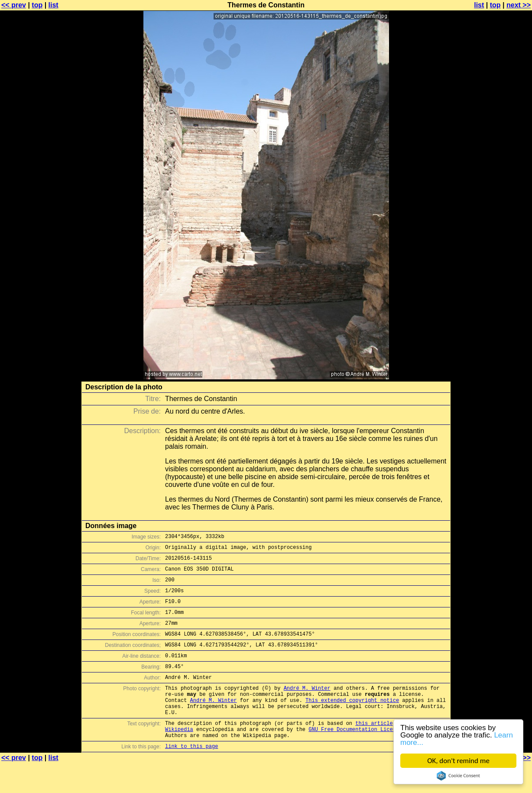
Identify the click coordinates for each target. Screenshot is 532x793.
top (37, 5)
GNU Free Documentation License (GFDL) (366, 756)
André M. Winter (307, 707)
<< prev (14, 5)
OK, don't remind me (458, 761)
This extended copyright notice (352, 722)
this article (374, 749)
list (54, 5)
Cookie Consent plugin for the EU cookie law (458, 776)
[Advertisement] (497, 215)
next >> (519, 5)
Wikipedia (179, 756)
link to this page (191, 776)
